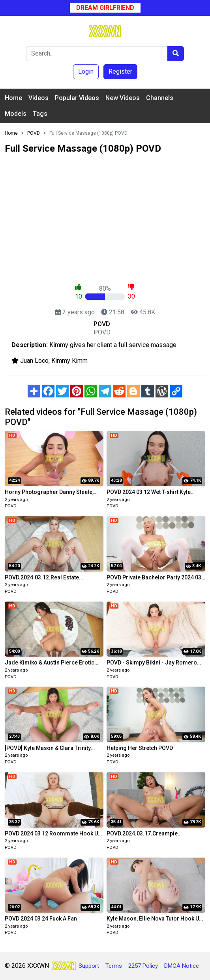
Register (120, 71)
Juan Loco (34, 361)
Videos (38, 98)
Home (13, 98)
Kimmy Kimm (69, 361)
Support (89, 966)
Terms (114, 966)
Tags (40, 114)
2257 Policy (143, 966)
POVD (11, 506)
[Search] (97, 54)
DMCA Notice (182, 966)
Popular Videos (77, 98)
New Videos (123, 98)
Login (86, 71)
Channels (160, 98)
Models (16, 114)
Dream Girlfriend (105, 8)
